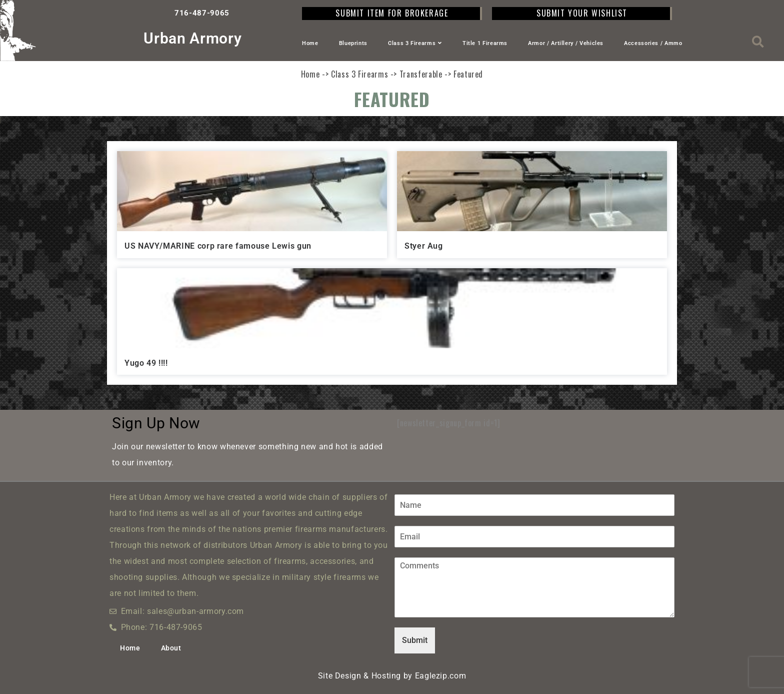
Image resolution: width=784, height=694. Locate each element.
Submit (415, 640)
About (171, 648)
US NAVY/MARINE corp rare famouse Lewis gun (218, 246)
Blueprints (353, 43)
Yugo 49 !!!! (146, 363)
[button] (758, 42)
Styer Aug (424, 246)
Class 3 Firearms (415, 43)
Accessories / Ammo (653, 43)
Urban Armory (192, 38)
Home (310, 43)
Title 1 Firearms (485, 43)
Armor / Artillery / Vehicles (566, 43)
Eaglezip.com (441, 676)
